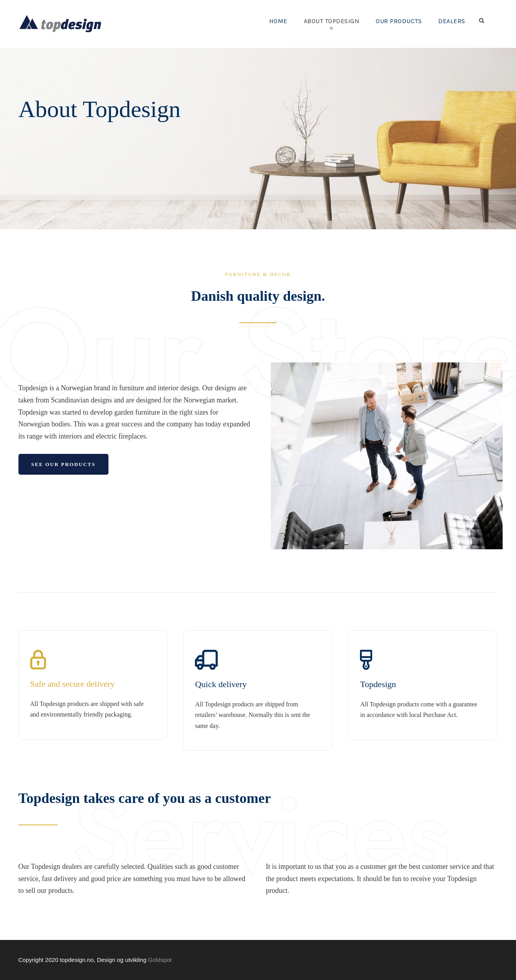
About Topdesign (316, 21)
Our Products (391, 21)
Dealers (450, 21)
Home (259, 21)
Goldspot (160, 960)
